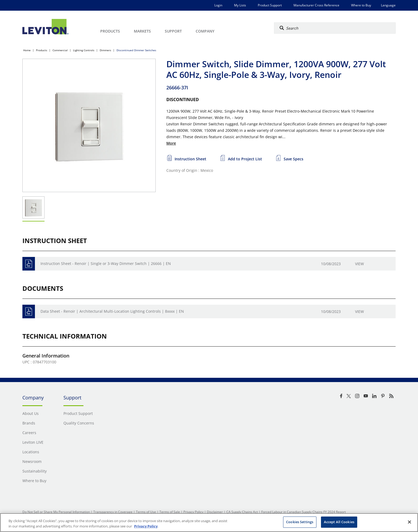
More (171, 143)
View (359, 264)
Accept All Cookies (339, 522)
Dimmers (105, 50)
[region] (209, 523)
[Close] (409, 522)
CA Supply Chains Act (242, 512)
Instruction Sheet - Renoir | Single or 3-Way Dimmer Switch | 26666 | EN (106, 263)
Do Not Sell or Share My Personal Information (56, 512)
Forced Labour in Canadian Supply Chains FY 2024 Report (304, 512)
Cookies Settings (300, 522)
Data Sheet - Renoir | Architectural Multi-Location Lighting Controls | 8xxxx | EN (112, 311)
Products (42, 50)
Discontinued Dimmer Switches (136, 50)
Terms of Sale (170, 512)
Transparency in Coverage (113, 512)
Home (27, 50)
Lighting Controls (84, 50)
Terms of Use (146, 512)
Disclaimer (215, 512)
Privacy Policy (193, 512)
